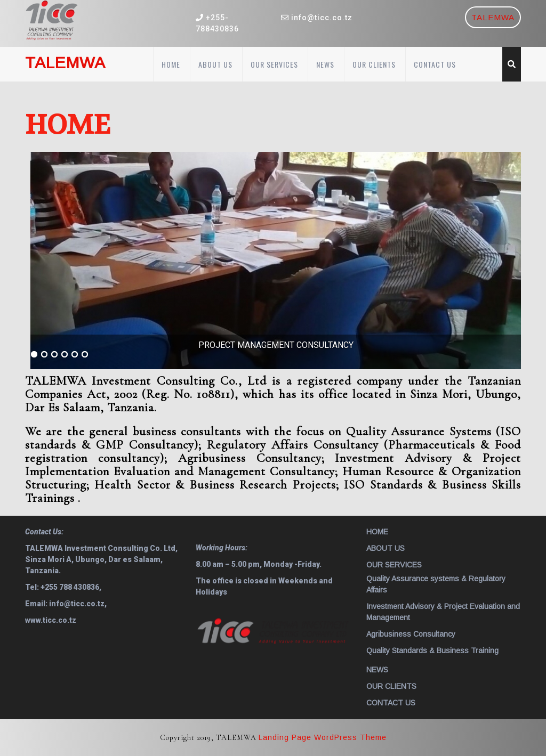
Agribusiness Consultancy (411, 634)
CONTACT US (435, 64)
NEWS (325, 64)
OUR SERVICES (274, 64)
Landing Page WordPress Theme (323, 737)
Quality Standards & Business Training (432, 651)
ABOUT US (215, 64)
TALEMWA (493, 17)
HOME (171, 64)
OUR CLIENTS (374, 64)
